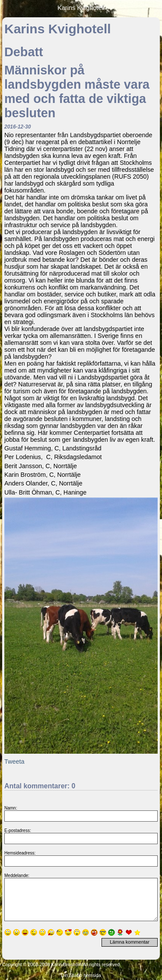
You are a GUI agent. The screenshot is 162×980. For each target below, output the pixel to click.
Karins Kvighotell (81, 8)
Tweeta (14, 762)
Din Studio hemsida (81, 975)
